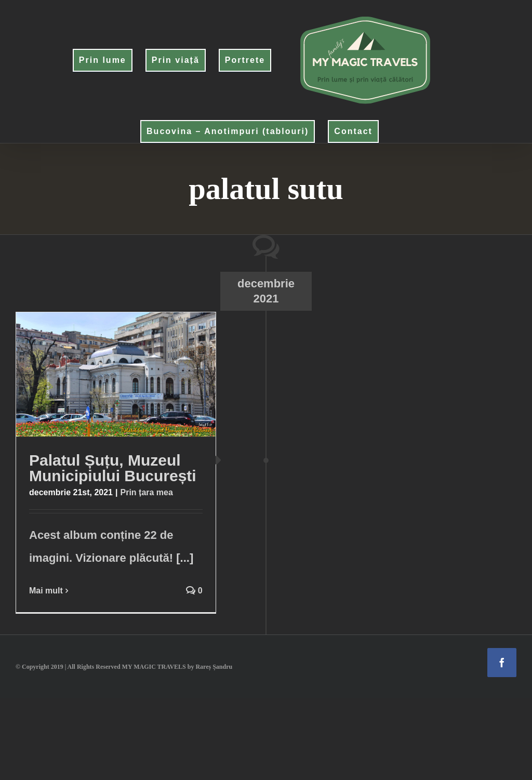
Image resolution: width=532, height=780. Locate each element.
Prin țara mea (146, 492)
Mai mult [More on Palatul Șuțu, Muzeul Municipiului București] (46, 591)
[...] (185, 558)
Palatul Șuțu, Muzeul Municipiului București (113, 468)
